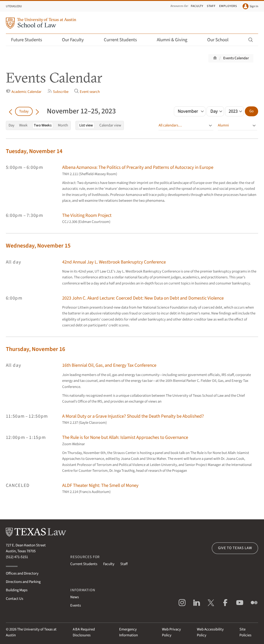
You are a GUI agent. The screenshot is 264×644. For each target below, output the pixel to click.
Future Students (30, 40)
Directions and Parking (23, 582)
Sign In (250, 6)
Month (63, 125)
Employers (228, 6)
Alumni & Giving (175, 40)
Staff (211, 6)
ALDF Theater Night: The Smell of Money (100, 485)
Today (24, 111)
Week (23, 125)
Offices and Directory (22, 573)
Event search (87, 92)
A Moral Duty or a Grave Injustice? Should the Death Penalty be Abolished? (133, 416)
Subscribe (58, 92)
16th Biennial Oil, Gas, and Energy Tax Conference (109, 365)
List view (86, 125)
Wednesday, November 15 (38, 246)
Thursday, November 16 (35, 349)
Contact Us (15, 599)
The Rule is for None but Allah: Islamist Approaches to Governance (125, 437)
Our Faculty (76, 40)
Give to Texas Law (235, 548)
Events (76, 605)
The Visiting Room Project (87, 215)
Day (11, 125)
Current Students (123, 40)
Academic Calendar (24, 92)
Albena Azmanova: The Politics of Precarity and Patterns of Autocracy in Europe (138, 167)
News (75, 597)
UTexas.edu (14, 6)
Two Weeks (43, 125)
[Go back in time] (10, 111)
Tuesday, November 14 (34, 151)
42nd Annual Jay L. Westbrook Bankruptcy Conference (114, 262)
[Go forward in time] (37, 111)
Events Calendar (236, 58)
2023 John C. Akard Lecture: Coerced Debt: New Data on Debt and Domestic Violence (143, 298)
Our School (221, 40)
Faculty (197, 6)
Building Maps (17, 590)
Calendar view (110, 125)
